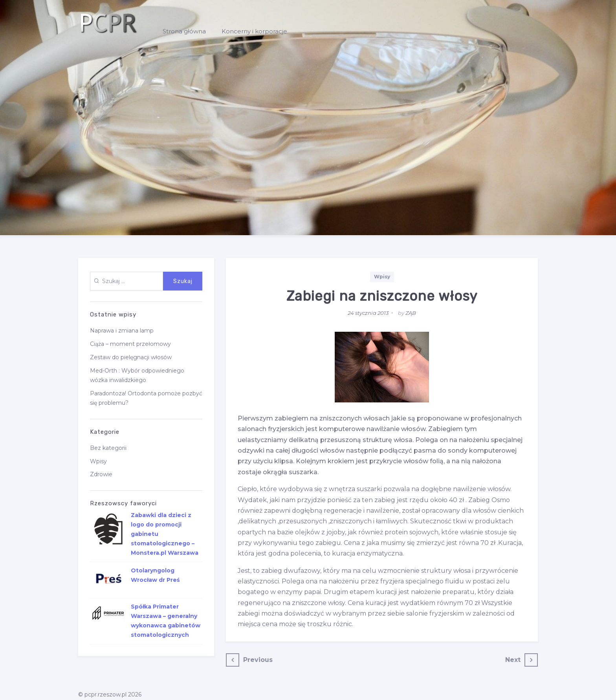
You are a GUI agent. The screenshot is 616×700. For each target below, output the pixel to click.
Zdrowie (101, 474)
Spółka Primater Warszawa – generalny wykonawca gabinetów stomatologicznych (166, 621)
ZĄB (411, 313)
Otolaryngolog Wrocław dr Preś (155, 575)
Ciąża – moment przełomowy (130, 344)
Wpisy (382, 277)
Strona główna (184, 31)
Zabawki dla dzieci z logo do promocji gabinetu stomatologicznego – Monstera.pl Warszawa (165, 534)
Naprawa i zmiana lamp (122, 331)
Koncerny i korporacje (254, 31)
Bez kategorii (108, 448)
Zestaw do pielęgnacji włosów (131, 357)
